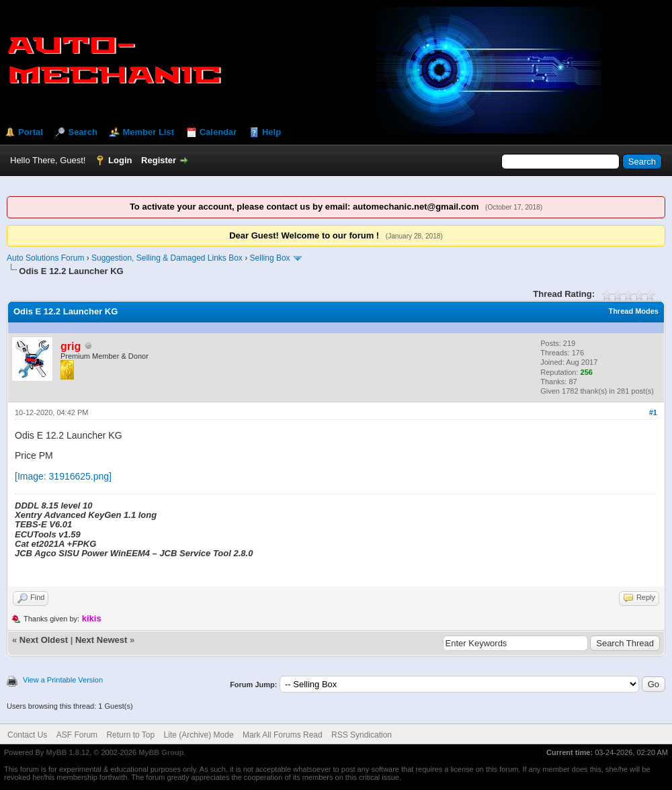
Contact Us (27, 735)
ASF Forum (77, 735)
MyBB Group (161, 752)
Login (120, 160)
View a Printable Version (63, 680)
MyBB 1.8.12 (68, 752)
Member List (148, 132)
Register (159, 160)
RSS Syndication (362, 735)
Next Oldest (44, 640)
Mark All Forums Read (283, 735)
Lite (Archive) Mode (199, 735)
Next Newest (101, 640)
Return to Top (130, 735)
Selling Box (270, 258)
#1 (653, 412)
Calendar (218, 132)
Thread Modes (633, 311)
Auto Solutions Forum (45, 258)
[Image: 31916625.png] (63, 476)
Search (82, 132)
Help (271, 132)
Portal (31, 132)
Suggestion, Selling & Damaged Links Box (167, 258)
